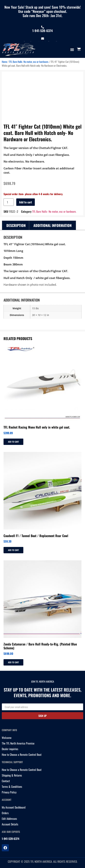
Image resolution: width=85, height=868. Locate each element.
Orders (5, 813)
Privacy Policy (9, 792)
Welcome (7, 738)
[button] (72, 50)
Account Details (10, 824)
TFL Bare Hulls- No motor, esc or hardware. (29, 62)
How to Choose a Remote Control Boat (22, 755)
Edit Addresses (9, 819)
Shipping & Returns (12, 775)
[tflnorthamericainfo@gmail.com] (43, 39)
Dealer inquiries (10, 749)
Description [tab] (16, 225)
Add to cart (26, 202)
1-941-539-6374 (42, 31)
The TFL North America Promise (18, 743)
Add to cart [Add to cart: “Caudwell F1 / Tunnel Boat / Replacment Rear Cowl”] (13, 550)
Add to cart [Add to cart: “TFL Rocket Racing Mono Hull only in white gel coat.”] (13, 442)
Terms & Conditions (12, 787)
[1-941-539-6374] (43, 27)
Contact (6, 781)
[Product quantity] (9, 202)
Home (4, 62)
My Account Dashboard (14, 807)
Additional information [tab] (52, 225)
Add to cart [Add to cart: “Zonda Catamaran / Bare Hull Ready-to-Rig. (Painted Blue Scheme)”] (13, 662)
